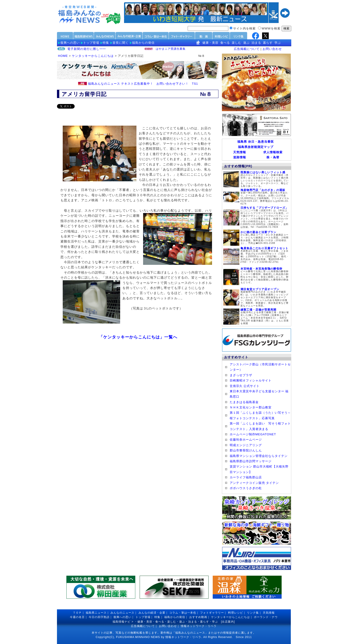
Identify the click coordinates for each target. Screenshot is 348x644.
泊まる (256, 43)
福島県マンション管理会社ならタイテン (259, 456)
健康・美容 (210, 43)
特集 (106, 43)
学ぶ (278, 43)
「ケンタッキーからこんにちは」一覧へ (138, 337)
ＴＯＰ (77, 613)
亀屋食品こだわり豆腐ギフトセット (264, 248)
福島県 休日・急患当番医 (256, 142)
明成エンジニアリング (246, 445)
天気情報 (240, 152)
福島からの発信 (143, 43)
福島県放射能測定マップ (256, 147)
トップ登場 (91, 43)
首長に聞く (121, 43)
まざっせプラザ (241, 375)
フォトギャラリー (212, 613)
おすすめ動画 (198, 617)
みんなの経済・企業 (152, 613)
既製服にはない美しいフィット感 (263, 172)
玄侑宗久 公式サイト (245, 386)
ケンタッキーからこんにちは (93, 56)
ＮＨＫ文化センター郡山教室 (251, 407)
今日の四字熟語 (99, 617)
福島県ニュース (96, 613)
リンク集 (253, 613)
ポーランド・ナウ (266, 617)
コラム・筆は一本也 (183, 613)
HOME (63, 56)
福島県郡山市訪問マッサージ (251, 461)
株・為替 (273, 157)
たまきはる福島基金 (244, 402)
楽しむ (237, 43)
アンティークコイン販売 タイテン (254, 483)
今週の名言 (77, 617)
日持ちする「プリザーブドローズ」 (264, 208)
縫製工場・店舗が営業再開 (258, 310)
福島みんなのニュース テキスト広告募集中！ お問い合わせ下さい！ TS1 (143, 84)
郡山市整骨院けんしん (246, 450)
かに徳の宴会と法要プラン (258, 232)
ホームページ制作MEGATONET (253, 434)
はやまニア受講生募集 (171, 49)
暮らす (268, 43)
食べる (225, 43)
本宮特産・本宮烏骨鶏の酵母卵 (261, 269)
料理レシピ (236, 613)
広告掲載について (247, 49)
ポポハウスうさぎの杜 (246, 488)
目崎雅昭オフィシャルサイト (251, 380)
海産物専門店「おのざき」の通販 (263, 190)
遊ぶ (246, 43)
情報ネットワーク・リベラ (199, 626)
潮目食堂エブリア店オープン (260, 289)
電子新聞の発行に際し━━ (87, 49)
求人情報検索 (273, 152)
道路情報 (240, 157)
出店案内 (228, 622)
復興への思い (70, 43)
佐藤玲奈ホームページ (246, 440)
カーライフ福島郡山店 (246, 477)
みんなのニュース (122, 613)
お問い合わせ (272, 49)
